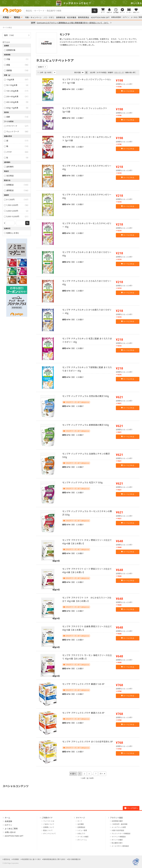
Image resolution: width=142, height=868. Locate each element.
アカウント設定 (117, 818)
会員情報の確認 (117, 821)
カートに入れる (128, 91)
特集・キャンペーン (33, 17)
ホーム (7, 818)
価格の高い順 (130, 72)
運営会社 (7, 859)
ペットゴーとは (49, 821)
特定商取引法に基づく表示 (31, 859)
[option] (71, 3)
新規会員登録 (116, 17)
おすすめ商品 (102, 72)
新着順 (110, 72)
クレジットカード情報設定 (121, 834)
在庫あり (42, 67)
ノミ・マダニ (49, 17)
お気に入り (81, 834)
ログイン (126, 17)
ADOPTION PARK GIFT (100, 17)
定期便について (49, 827)
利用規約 (16, 859)
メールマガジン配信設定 (120, 846)
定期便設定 (81, 827)
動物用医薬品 (84, 17)
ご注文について (49, 824)
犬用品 (6, 17)
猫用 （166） (10, 35)
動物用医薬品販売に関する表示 (54, 859)
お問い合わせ (10, 832)
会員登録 (8, 821)
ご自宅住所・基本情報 (120, 824)
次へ (101, 774)
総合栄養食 (72, 17)
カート (80, 821)
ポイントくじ (82, 840)
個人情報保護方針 (74, 859)
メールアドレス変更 (119, 827)
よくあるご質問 (137, 17)
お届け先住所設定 (118, 830)
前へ (74, 774)
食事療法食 (61, 17)
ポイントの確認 (117, 840)
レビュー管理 (82, 830)
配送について (48, 830)
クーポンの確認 (83, 837)
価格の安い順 (119, 72)
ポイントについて (50, 834)
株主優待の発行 (117, 843)
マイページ (80, 818)
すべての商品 (7, 28)
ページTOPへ (131, 808)
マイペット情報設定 (119, 837)
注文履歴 (81, 824)
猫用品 (17, 17)
